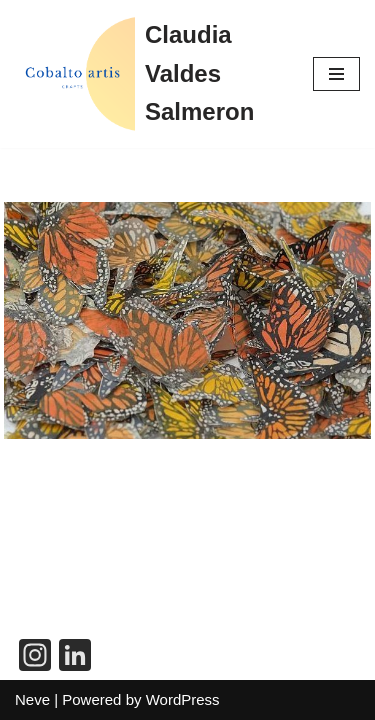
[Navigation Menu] (336, 74)
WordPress (183, 699)
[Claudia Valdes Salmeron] (149, 74)
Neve (32, 699)
